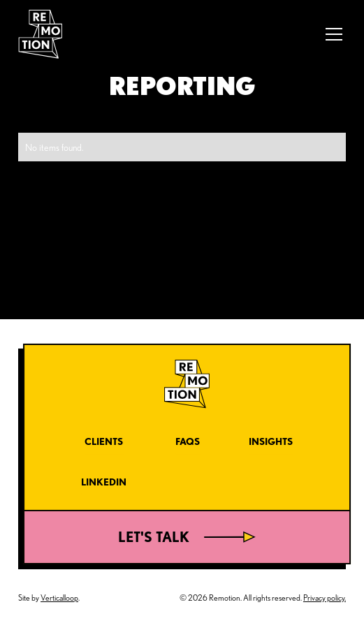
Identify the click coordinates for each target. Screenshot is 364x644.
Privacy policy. (325, 598)
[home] (40, 35)
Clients (104, 441)
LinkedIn (104, 482)
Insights (271, 441)
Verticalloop (59, 598)
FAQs (188, 441)
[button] (332, 34)
